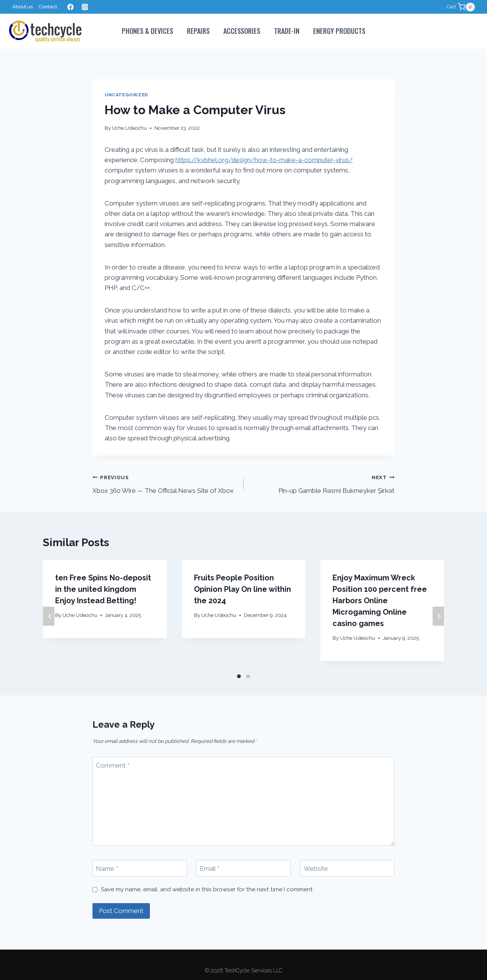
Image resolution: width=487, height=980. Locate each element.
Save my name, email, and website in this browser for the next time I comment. (207, 889)
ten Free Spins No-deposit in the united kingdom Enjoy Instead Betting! (103, 589)
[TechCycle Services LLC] (45, 31)
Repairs (198, 31)
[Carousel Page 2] (248, 676)
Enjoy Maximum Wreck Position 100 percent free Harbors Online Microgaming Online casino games (380, 601)
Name (107, 868)
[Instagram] (85, 7)
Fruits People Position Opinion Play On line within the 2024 (243, 589)
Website (316, 868)
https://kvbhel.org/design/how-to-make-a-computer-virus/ (264, 160)
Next (438, 616)
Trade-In (287, 31)
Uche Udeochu (129, 128)
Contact (48, 7)
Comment (113, 765)
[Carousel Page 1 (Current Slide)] (239, 676)
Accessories (242, 31)
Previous (49, 616)
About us (22, 7)
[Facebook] (70, 7)
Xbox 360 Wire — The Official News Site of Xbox (165, 483)
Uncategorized (127, 95)
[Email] (243, 868)
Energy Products (339, 31)
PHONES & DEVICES (147, 31)
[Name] (140, 868)
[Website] (347, 868)
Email (209, 868)
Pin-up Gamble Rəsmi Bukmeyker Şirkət (322, 483)
